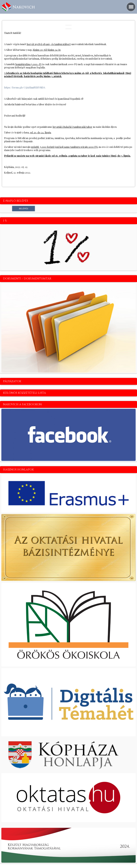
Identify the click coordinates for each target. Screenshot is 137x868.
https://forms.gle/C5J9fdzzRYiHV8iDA (25, 87)
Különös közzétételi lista (24, 393)
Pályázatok (12, 381)
